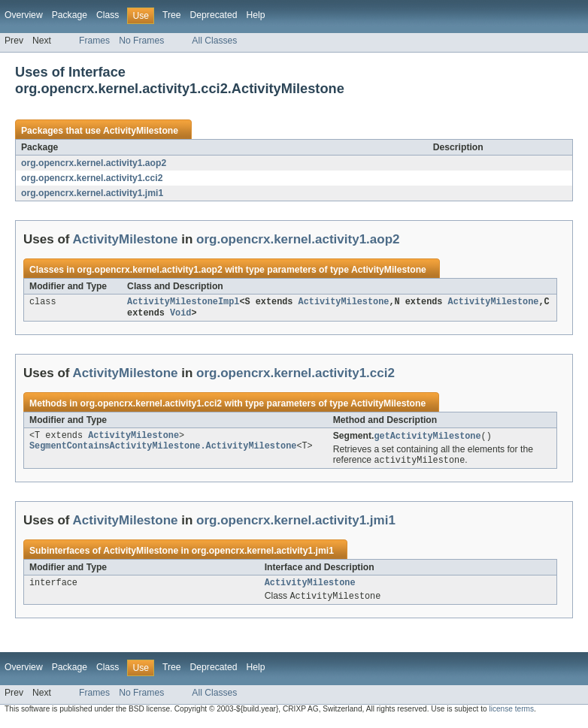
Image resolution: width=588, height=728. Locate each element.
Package (70, 15)
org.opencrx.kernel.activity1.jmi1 (92, 193)
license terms (511, 715)
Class (108, 15)
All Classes (214, 41)
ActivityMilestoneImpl (183, 303)
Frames (94, 41)
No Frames (141, 41)
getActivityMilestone (427, 439)
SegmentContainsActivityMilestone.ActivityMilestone (163, 451)
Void (180, 315)
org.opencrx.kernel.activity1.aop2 (94, 163)
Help (255, 15)
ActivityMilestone (141, 131)
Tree (172, 15)
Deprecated (214, 15)
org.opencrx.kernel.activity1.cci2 (92, 178)
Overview (24, 15)
